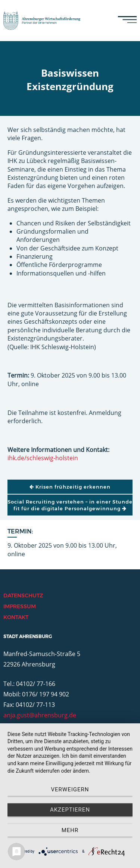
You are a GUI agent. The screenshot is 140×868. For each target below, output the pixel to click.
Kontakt (16, 617)
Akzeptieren (70, 810)
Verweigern (70, 789)
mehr (70, 830)
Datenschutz (23, 595)
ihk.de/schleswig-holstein (43, 458)
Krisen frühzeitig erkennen (70, 487)
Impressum (20, 606)
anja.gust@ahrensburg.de (40, 715)
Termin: (20, 531)
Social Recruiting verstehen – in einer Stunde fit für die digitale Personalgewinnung (70, 505)
